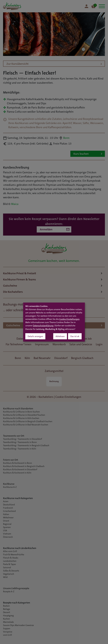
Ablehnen (60, 336)
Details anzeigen (35, 336)
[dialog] (54, 322)
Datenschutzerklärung (43, 326)
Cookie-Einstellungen (69, 319)
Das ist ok (75, 336)
